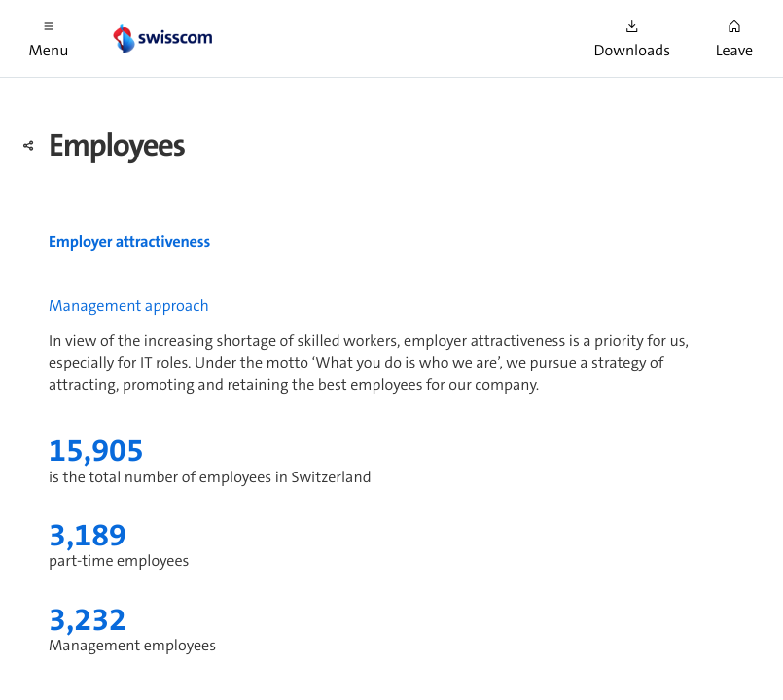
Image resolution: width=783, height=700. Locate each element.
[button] (49, 38)
